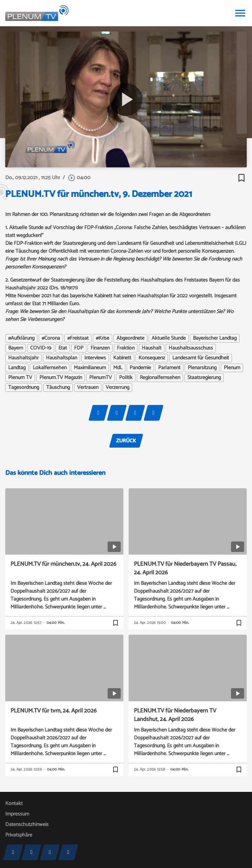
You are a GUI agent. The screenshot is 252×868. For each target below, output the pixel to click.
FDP (79, 348)
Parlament (169, 368)
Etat (63, 348)
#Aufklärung (21, 338)
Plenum (232, 368)
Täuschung (58, 388)
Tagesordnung (24, 388)
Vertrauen (88, 388)
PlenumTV (101, 378)
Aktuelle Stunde (169, 338)
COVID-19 (41, 348)
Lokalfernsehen (50, 368)
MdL (118, 368)
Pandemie (140, 368)
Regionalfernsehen (160, 378)
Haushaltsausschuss (191, 348)
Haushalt (152, 348)
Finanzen (100, 348)
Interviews (95, 358)
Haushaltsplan (62, 358)
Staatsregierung (204, 378)
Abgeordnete (130, 338)
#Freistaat (78, 338)
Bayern (16, 348)
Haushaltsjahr (23, 358)
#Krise (103, 338)
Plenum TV (20, 378)
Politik (126, 378)
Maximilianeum (90, 368)
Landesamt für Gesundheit (201, 358)
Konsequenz (152, 358)
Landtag (17, 368)
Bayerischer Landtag (215, 338)
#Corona (51, 338)
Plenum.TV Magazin (61, 378)
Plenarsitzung (202, 368)
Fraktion (126, 348)
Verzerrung (117, 388)
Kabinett (122, 358)
